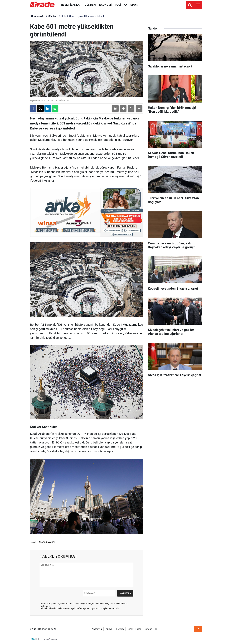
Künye (109, 629)
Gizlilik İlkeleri (135, 629)
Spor (134, 5)
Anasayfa (37, 16)
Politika (121, 5)
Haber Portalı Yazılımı (46, 639)
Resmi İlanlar (71, 5)
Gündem (90, 5)
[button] (123, 108)
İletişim (120, 629)
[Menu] (198, 5)
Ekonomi (105, 5)
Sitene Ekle (151, 629)
